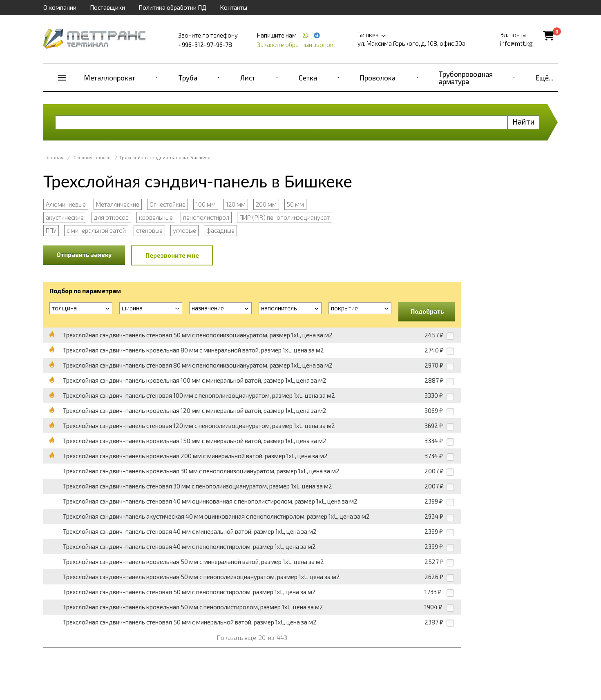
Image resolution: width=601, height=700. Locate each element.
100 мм (206, 204)
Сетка (308, 78)
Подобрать (427, 311)
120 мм (236, 204)
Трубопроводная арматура (466, 78)
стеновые (149, 230)
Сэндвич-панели (92, 157)
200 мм (266, 204)
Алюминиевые (66, 204)
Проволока (378, 78)
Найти (524, 121)
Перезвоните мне (172, 255)
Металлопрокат (110, 78)
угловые (184, 230)
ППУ (51, 230)
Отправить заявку (84, 254)
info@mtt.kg (516, 43)
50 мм (295, 204)
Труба (188, 78)
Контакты (233, 7)
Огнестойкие (168, 204)
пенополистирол (206, 217)
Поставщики (107, 7)
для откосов (111, 217)
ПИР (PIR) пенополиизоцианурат (285, 217)
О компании (60, 7)
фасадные (220, 230)
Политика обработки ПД (172, 7)
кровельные (156, 217)
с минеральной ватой (96, 230)
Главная (54, 157)
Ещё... (545, 78)
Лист (248, 78)
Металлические (118, 204)
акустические (65, 217)
